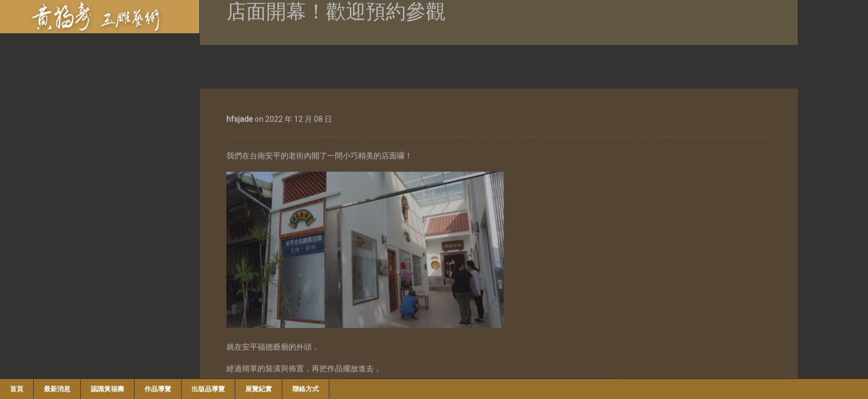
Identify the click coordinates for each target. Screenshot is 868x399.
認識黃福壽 (107, 389)
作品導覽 (158, 389)
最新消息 (57, 389)
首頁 (17, 389)
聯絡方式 (306, 389)
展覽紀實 (259, 389)
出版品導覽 (208, 389)
